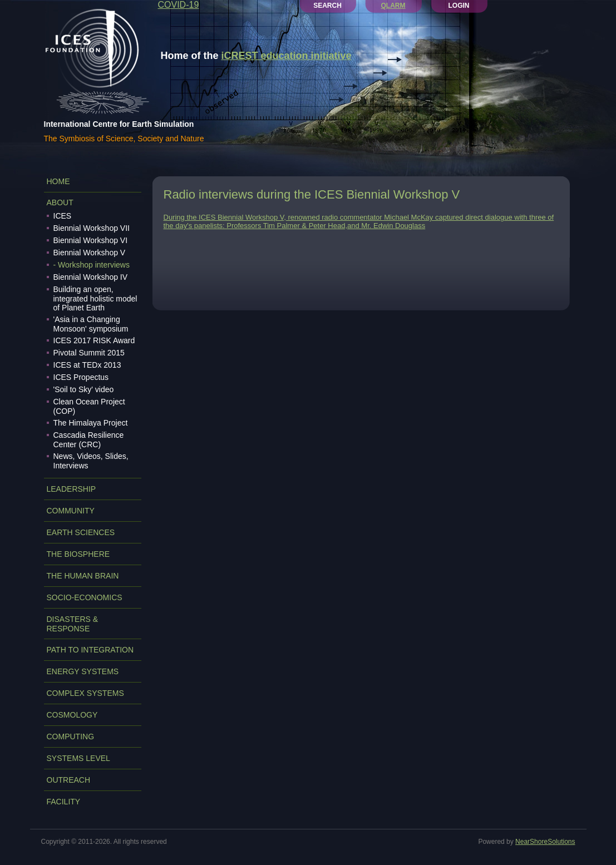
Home (58, 181)
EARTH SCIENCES (81, 532)
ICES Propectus (81, 377)
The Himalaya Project (91, 423)
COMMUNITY (71, 511)
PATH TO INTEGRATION (90, 650)
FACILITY (64, 802)
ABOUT (60, 202)
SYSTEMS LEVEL (78, 758)
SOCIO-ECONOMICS (85, 597)
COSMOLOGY (72, 715)
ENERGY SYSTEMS (83, 671)
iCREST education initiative (287, 56)
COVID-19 (179, 5)
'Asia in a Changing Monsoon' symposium (91, 324)
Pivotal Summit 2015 (89, 353)
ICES (63, 216)
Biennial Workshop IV (91, 277)
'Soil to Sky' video (84, 389)
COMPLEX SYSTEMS (85, 693)
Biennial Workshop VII (92, 228)
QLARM (393, 6)
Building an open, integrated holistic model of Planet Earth (95, 298)
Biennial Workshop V (90, 253)
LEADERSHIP (72, 489)
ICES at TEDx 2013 (87, 365)
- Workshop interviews (92, 265)
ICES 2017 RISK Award (94, 340)
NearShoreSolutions (545, 842)
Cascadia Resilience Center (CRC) (89, 440)
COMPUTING (71, 737)
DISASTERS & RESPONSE (73, 624)
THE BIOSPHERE (78, 554)
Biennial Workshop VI (91, 240)
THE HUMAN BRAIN (83, 576)
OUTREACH (69, 780)
